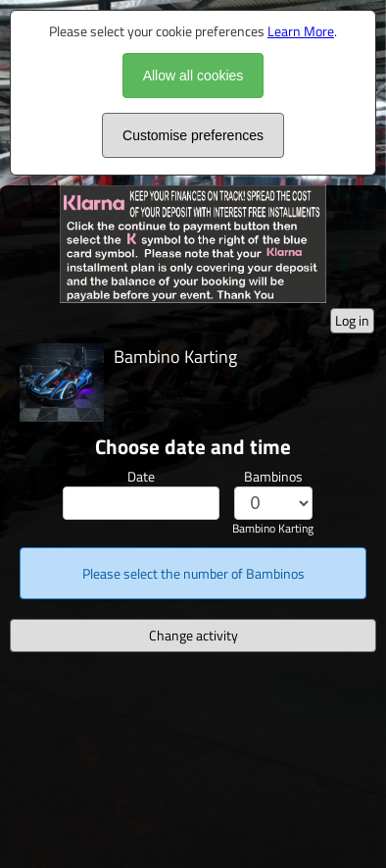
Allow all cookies (193, 76)
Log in (352, 320)
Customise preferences (193, 135)
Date (141, 476)
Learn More (301, 31)
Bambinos (273, 476)
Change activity (193, 635)
